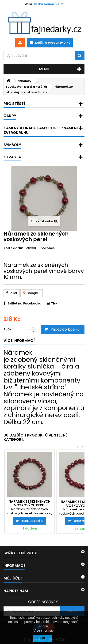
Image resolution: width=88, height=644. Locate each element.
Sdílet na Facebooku (25, 303)
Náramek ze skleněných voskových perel (30, 503)
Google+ (32, 293)
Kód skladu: (13, 248)
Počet (8, 329)
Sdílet (12, 293)
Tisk (54, 303)
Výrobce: (48, 248)
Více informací (44, 630)
